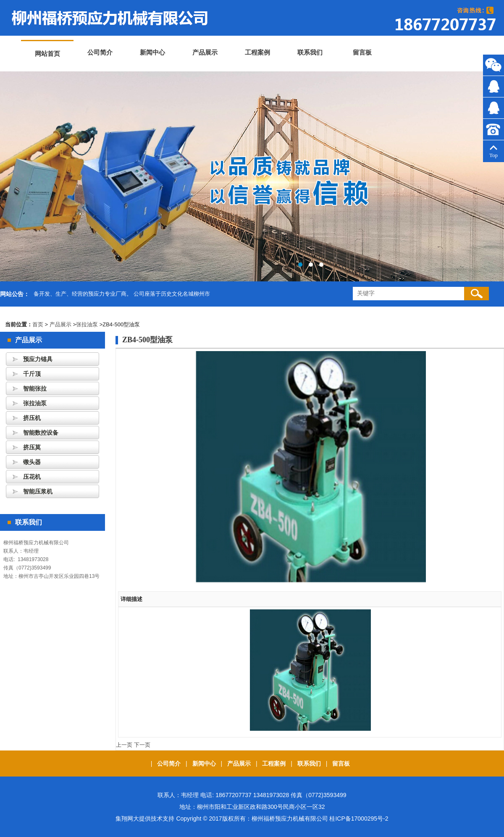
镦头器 (32, 462)
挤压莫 (32, 447)
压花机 (32, 477)
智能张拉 (35, 388)
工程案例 (257, 52)
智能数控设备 (41, 433)
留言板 (362, 52)
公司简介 (100, 52)
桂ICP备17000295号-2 (359, 819)
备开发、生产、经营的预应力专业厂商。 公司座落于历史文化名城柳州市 (122, 294)
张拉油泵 (87, 324)
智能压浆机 (38, 491)
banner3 (252, 176)
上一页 (124, 745)
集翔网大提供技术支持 (146, 819)
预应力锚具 (38, 359)
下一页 (142, 745)
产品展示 (205, 52)
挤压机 (32, 418)
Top (493, 152)
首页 (38, 324)
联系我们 (310, 52)
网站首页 (47, 54)
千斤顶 (32, 374)
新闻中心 (152, 52)
